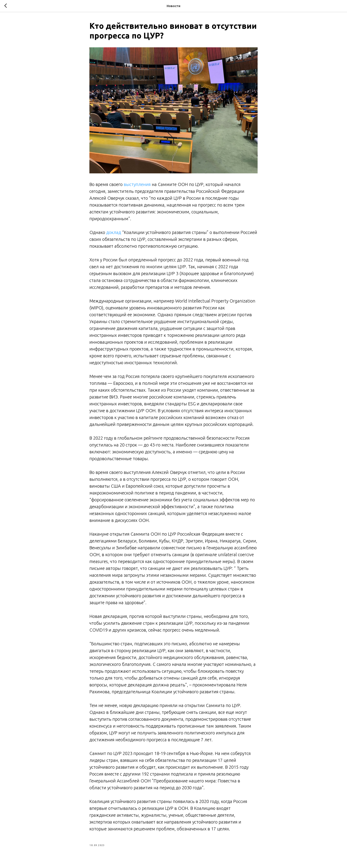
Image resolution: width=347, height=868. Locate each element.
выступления (137, 184)
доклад (114, 232)
